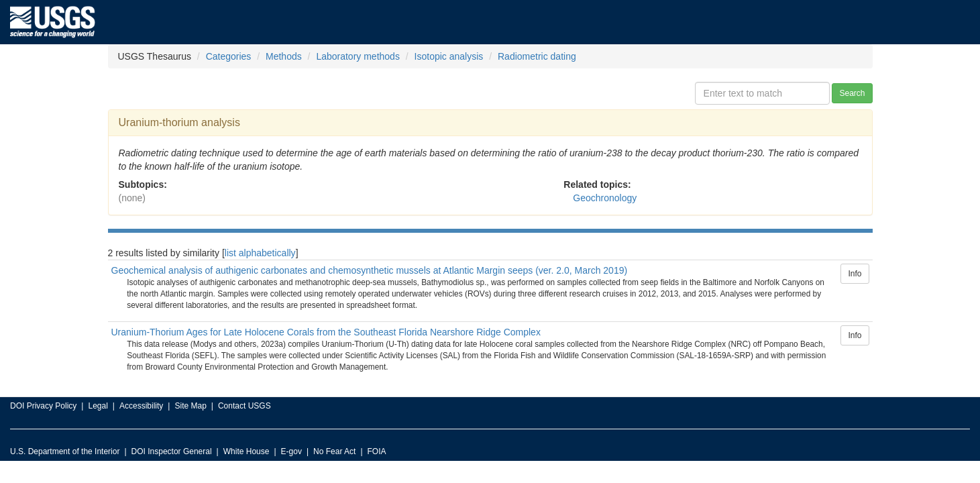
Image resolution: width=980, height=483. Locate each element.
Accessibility (141, 406)
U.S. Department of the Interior (65, 451)
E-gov (291, 451)
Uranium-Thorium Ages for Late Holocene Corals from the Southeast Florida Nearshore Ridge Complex (326, 332)
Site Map (190, 406)
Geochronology (605, 198)
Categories (229, 56)
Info (855, 274)
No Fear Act (334, 451)
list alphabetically (260, 253)
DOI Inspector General (172, 451)
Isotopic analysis (449, 56)
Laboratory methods (358, 56)
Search (852, 93)
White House (247, 451)
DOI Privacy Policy (43, 406)
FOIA (377, 451)
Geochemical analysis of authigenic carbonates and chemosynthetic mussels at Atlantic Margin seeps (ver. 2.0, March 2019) (370, 270)
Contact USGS (244, 406)
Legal (98, 406)
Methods (284, 56)
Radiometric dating (537, 56)
